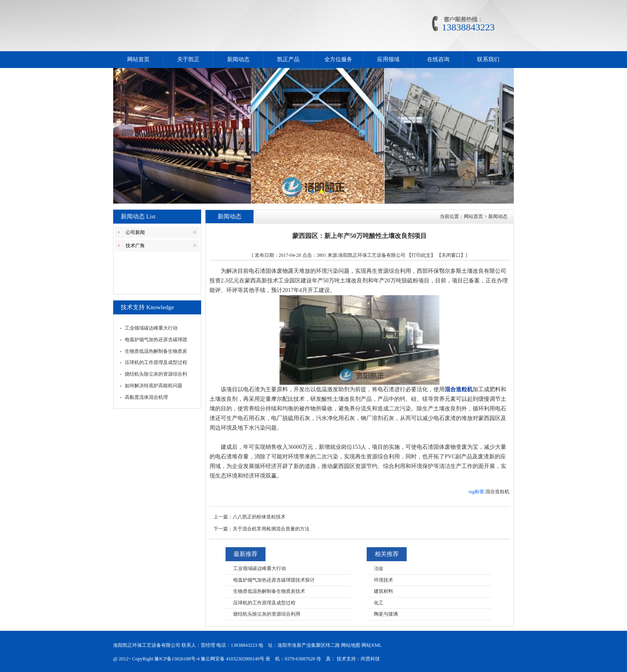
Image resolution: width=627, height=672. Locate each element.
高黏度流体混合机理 (146, 397)
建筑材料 (383, 591)
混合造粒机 (497, 492)
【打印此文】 (421, 255)
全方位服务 (338, 59)
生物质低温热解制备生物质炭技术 (269, 591)
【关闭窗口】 (451, 255)
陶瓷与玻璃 (386, 614)
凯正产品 (288, 59)
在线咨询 (438, 59)
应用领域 (388, 59)
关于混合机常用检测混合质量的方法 (271, 529)
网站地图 (351, 645)
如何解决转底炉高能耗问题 (154, 386)
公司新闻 (135, 232)
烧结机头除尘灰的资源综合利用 (267, 614)
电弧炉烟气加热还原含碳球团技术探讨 (274, 580)
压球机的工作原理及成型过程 (156, 362)
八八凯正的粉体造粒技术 (259, 517)
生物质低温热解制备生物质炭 (156, 351)
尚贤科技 (370, 659)
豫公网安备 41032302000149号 (233, 659)
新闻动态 (238, 59)
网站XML (372, 645)
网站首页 (138, 59)
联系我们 (488, 59)
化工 (379, 603)
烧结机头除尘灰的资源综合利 (156, 374)
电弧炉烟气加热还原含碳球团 (156, 340)
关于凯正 (188, 59)
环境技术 (383, 580)
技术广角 (135, 246)
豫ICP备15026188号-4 (177, 659)
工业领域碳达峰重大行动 (151, 328)
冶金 (379, 568)
